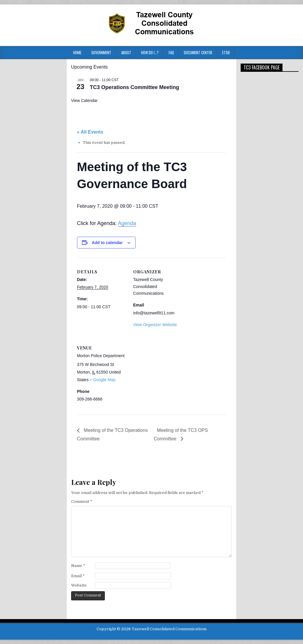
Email (78, 576)
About (126, 52)
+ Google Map (102, 380)
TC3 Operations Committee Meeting (135, 87)
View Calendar (84, 100)
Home (77, 52)
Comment (82, 501)
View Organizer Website (155, 325)
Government (101, 52)
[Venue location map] (164, 374)
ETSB (226, 52)
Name (78, 566)
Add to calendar (107, 243)
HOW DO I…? (150, 52)
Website (79, 585)
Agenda (127, 223)
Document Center (198, 52)
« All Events (90, 132)
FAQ (171, 52)
